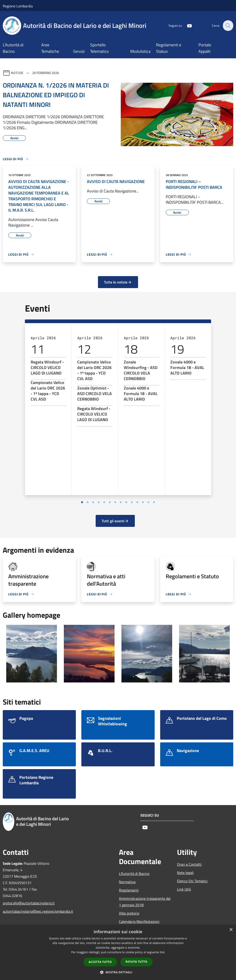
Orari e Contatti (189, 864)
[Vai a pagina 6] (110, 502)
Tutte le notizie (118, 282)
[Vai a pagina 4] (99, 502)
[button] (118, 972)
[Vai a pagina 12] (143, 502)
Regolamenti (129, 890)
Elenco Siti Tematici (192, 881)
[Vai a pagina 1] (82, 502)
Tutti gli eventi (115, 521)
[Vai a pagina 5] (104, 502)
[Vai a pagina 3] (93, 502)
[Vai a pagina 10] (132, 502)
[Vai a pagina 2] (88, 502)
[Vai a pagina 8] (121, 502)
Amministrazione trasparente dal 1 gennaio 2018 (145, 902)
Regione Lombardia (18, 6)
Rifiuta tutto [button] (137, 962)
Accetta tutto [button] (100, 962)
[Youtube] (187, 25)
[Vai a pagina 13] (148, 502)
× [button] (231, 930)
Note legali (185, 873)
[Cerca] (228, 26)
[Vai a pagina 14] (154, 502)
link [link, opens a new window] (162, 952)
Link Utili (184, 889)
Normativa (127, 882)
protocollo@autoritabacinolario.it (29, 903)
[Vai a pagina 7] (115, 502)
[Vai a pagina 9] (126, 502)
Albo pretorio (129, 913)
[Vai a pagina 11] (137, 502)
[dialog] (118, 952)
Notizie (17, 73)
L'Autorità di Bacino (134, 874)
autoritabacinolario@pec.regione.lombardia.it (29, 911)
